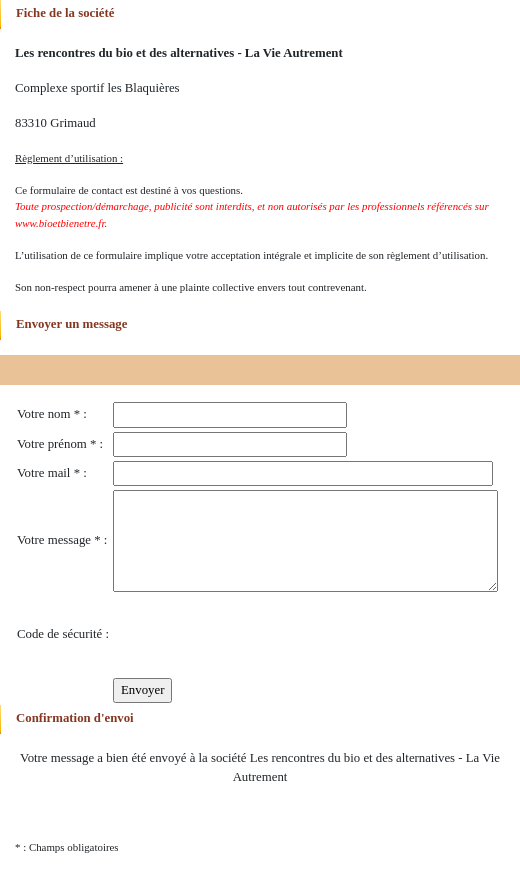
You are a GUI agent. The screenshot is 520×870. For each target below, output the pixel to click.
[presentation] (265, 635)
